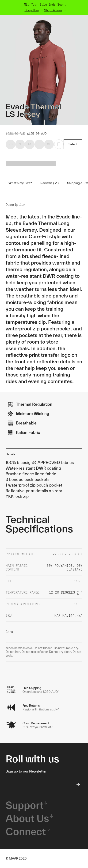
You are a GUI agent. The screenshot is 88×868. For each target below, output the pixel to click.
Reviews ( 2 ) (50, 183)
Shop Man (32, 10)
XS (11, 144)
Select (73, 144)
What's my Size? (20, 183)
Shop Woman (53, 10)
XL (49, 144)
